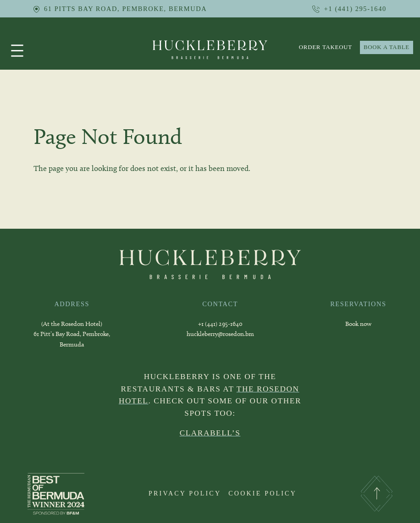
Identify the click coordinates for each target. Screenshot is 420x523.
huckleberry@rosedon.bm (220, 334)
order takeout (326, 47)
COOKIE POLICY (262, 493)
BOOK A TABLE (387, 47)
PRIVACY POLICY (185, 493)
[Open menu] (17, 51)
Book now (358, 324)
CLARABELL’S (210, 433)
